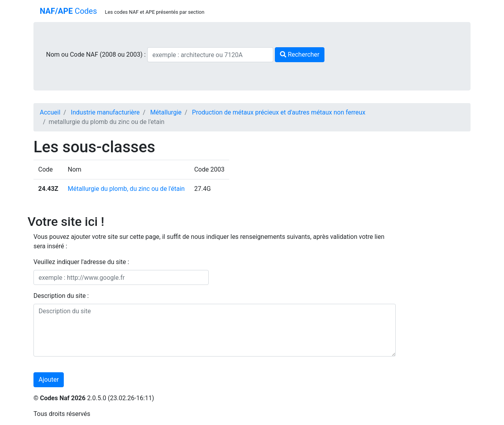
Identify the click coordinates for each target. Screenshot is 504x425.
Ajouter (49, 380)
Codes (68, 11)
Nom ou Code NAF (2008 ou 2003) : (97, 55)
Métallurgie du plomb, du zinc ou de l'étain (126, 189)
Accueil (50, 112)
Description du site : (61, 296)
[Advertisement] (439, 256)
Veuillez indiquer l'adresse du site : (81, 262)
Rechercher (300, 55)
